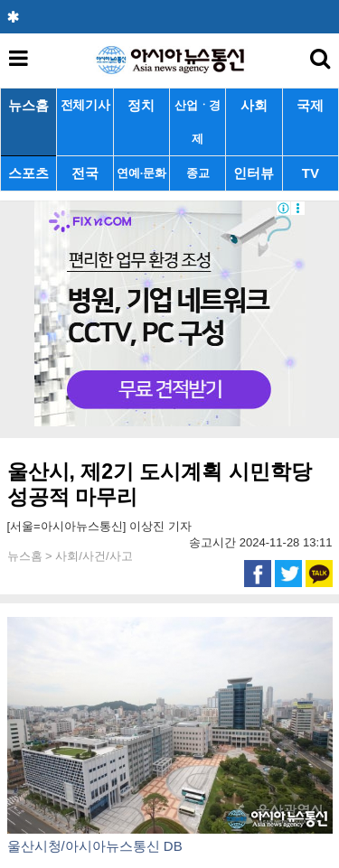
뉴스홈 (28, 105)
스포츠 (28, 173)
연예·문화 (141, 173)
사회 (254, 105)
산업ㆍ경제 (198, 122)
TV (311, 173)
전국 (85, 173)
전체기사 (85, 105)
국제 (310, 105)
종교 (198, 173)
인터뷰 (254, 173)
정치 (141, 105)
